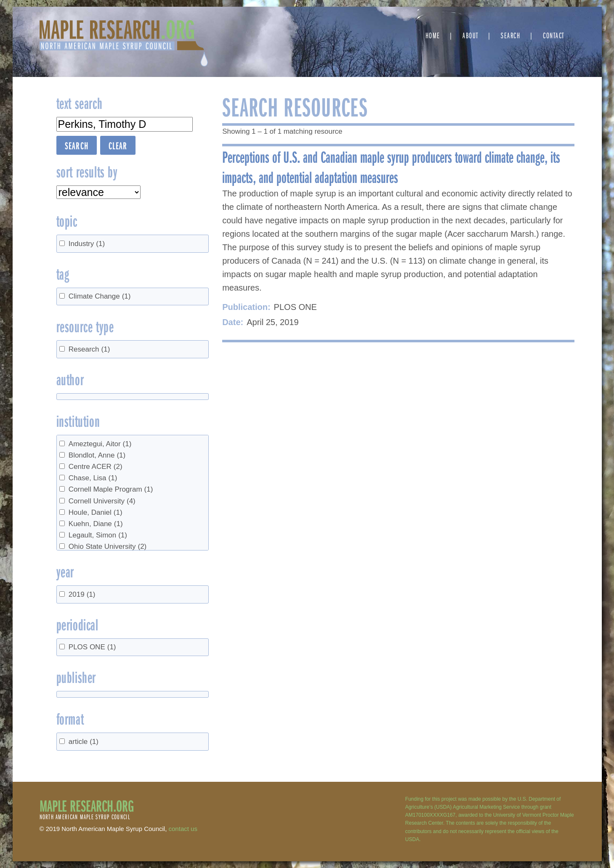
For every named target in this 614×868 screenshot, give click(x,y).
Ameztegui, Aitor (100, 444)
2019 (82, 594)
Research (89, 349)
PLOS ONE (92, 647)
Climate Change (100, 296)
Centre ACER (96, 467)
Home (433, 35)
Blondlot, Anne (97, 455)
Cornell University (102, 501)
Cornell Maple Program (111, 489)
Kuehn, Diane (96, 524)
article (84, 742)
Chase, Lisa (93, 478)
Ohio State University (108, 546)
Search (510, 35)
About (470, 35)
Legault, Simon (98, 535)
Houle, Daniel (96, 512)
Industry (87, 244)
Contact (554, 35)
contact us (183, 829)
